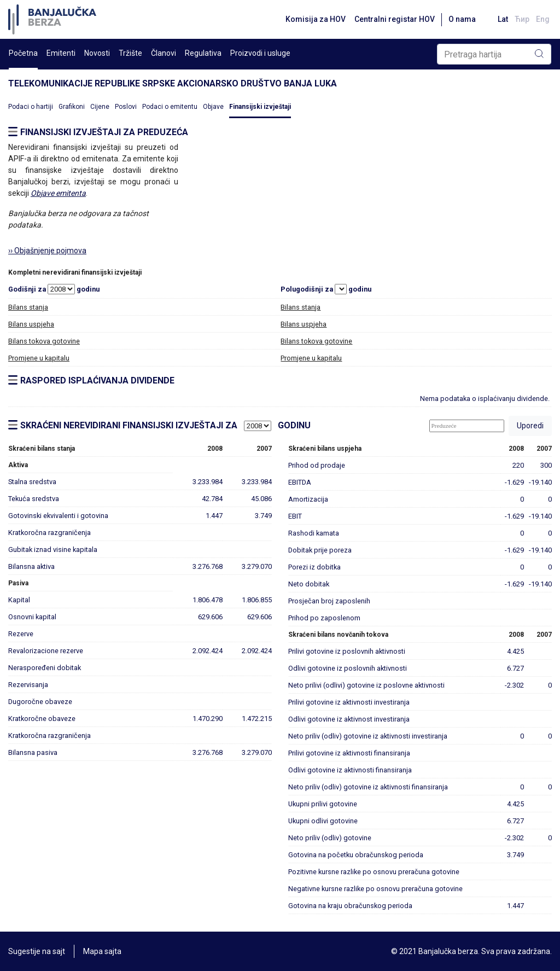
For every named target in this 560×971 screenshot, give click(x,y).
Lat (503, 19)
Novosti (97, 53)
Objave (213, 107)
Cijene (100, 107)
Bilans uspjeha (31, 324)
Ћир (522, 19)
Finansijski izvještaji (260, 107)
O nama (462, 19)
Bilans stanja (28, 307)
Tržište (130, 53)
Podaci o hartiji (31, 107)
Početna (23, 53)
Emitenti (61, 53)
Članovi (164, 53)
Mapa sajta (102, 951)
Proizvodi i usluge (260, 53)
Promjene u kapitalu (39, 358)
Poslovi (126, 107)
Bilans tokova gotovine (44, 341)
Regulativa (203, 53)
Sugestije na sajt (37, 951)
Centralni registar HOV (395, 19)
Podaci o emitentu (170, 107)
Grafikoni (72, 107)
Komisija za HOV (316, 19)
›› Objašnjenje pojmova (47, 251)
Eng (543, 19)
